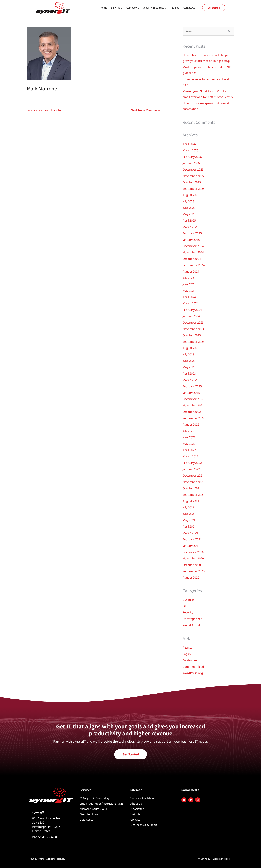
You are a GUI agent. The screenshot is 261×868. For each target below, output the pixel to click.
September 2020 (194, 571)
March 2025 (190, 227)
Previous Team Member (45, 110)
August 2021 (191, 501)
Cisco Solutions (89, 814)
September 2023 (194, 342)
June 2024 (189, 284)
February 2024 (192, 310)
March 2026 (190, 150)
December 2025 (193, 169)
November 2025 (193, 176)
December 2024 (193, 246)
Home (104, 8)
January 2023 (191, 393)
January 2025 (191, 240)
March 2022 (190, 456)
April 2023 (189, 374)
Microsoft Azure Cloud (93, 809)
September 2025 (194, 189)
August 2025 (191, 195)
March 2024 (190, 303)
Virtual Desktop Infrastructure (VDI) (101, 804)
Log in (187, 654)
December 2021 (193, 476)
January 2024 (191, 316)
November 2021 (193, 482)
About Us (136, 804)
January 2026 (191, 163)
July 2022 (188, 431)
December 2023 (193, 323)
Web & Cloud (191, 625)
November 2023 (193, 329)
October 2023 (192, 335)
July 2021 (188, 507)
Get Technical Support (144, 825)
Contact (135, 819)
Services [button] (115, 8)
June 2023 (189, 361)
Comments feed (193, 667)
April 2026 (189, 144)
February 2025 (192, 233)
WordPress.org (193, 673)
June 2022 (189, 437)
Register (188, 648)
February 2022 (192, 463)
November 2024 (193, 252)
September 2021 (194, 495)
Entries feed (191, 660)
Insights (175, 8)
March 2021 (190, 533)
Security (188, 612)
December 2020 (193, 552)
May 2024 (189, 291)
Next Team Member (146, 110)
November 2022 (193, 405)
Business (188, 600)
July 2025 (188, 201)
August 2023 (191, 348)
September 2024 (194, 265)
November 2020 (193, 558)
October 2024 (192, 259)
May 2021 (189, 520)
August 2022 (191, 425)
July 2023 (188, 354)
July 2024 (188, 278)
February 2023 (192, 386)
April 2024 (189, 297)
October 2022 (192, 412)
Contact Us (189, 8)
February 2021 (192, 539)
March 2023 (190, 380)
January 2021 (191, 546)
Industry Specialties (142, 798)
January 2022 (191, 469)
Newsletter (137, 809)
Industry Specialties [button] (154, 8)
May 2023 (189, 367)
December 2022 (193, 399)
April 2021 (189, 527)
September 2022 (194, 418)
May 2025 (189, 214)
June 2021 (189, 514)
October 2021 (192, 488)
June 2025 (189, 208)
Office (187, 606)
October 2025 (192, 182)
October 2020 (192, 565)
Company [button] (132, 8)
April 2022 (189, 450)
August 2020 (191, 578)
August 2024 (191, 272)
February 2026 (192, 157)
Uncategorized (192, 619)
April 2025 (189, 220)
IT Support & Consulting (94, 798)
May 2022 (189, 444)
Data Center (87, 819)
